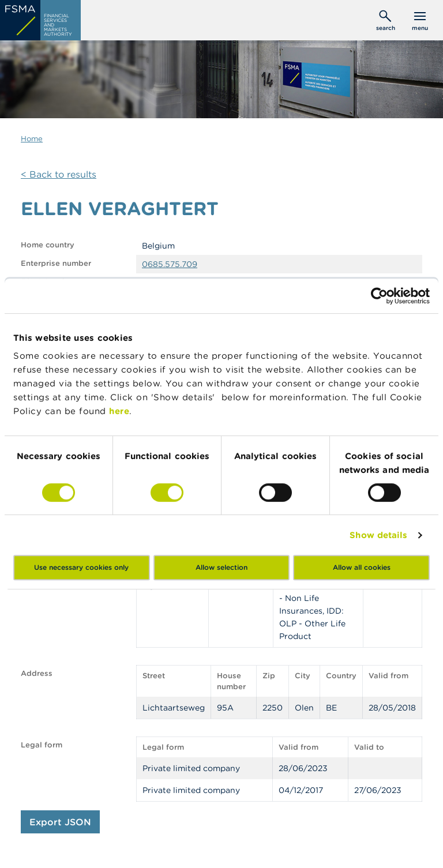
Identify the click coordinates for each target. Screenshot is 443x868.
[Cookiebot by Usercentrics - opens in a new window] (379, 296)
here (119, 411)
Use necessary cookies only (81, 567)
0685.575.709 (170, 264)
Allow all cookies (362, 567)
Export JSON (60, 822)
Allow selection (221, 567)
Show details (378, 535)
